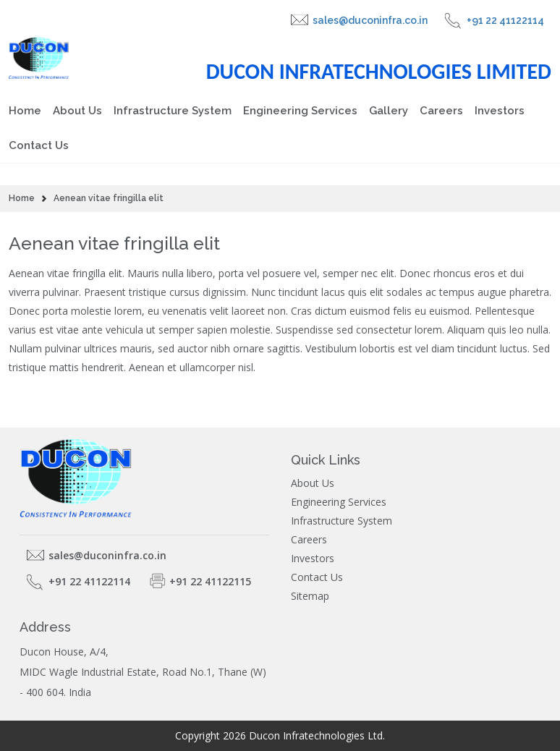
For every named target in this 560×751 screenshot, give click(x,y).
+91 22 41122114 (505, 20)
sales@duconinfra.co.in (370, 20)
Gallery (389, 111)
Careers (441, 111)
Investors (500, 111)
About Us (77, 111)
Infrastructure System (173, 111)
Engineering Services (300, 111)
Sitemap (310, 596)
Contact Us (39, 145)
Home (25, 111)
